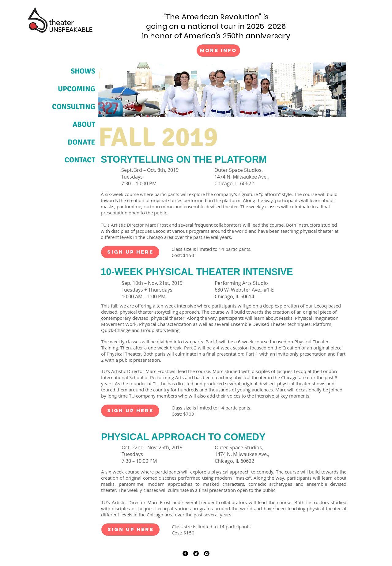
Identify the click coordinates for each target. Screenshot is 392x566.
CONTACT (80, 160)
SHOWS (83, 71)
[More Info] (218, 51)
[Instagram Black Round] (207, 553)
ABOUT (84, 124)
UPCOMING (77, 89)
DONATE (81, 142)
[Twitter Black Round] (196, 553)
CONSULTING (74, 107)
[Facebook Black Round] (185, 553)
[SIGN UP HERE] (130, 252)
